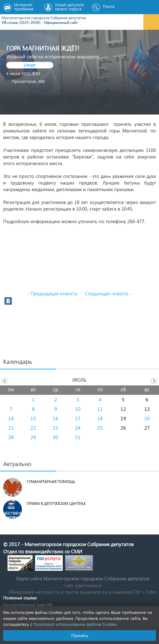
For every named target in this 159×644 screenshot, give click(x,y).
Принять (80, 635)
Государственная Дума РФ (28, 605)
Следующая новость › (108, 293)
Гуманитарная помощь (51, 482)
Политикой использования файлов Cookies (75, 624)
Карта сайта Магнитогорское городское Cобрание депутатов (83, 578)
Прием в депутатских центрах (56, 504)
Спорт (30, 65)
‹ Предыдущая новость (53, 293)
